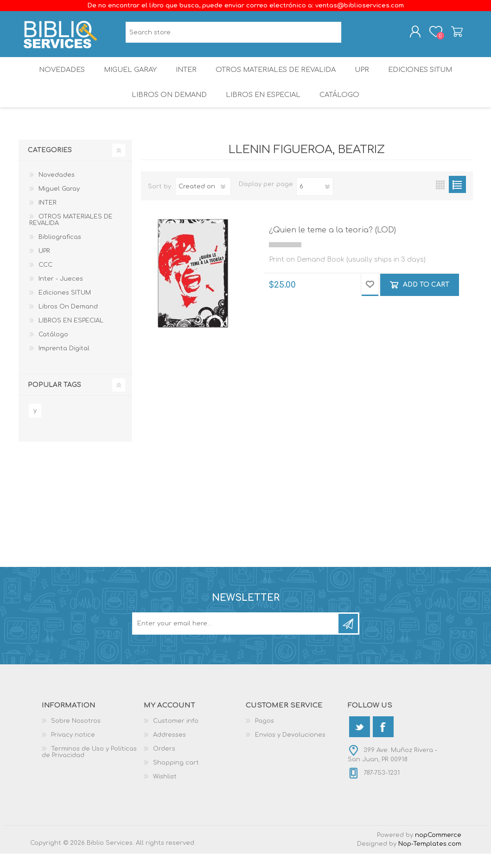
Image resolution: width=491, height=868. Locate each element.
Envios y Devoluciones (290, 749)
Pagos (265, 735)
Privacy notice (73, 749)
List (457, 199)
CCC (45, 279)
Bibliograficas (60, 251)
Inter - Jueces (61, 293)
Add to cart (426, 299)
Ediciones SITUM (427, 76)
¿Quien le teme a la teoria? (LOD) (332, 244)
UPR (365, 76)
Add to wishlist (370, 299)
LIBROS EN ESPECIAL (262, 106)
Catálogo (341, 106)
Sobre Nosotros (76, 735)
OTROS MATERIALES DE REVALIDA (277, 76)
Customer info (176, 735)
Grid (440, 199)
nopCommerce (438, 849)
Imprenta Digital (64, 363)
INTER (186, 76)
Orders (164, 763)
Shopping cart (451, 34)
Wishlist (165, 791)
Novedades (55, 76)
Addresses (169, 749)
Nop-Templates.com (430, 858)
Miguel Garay (127, 76)
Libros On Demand (167, 106)
